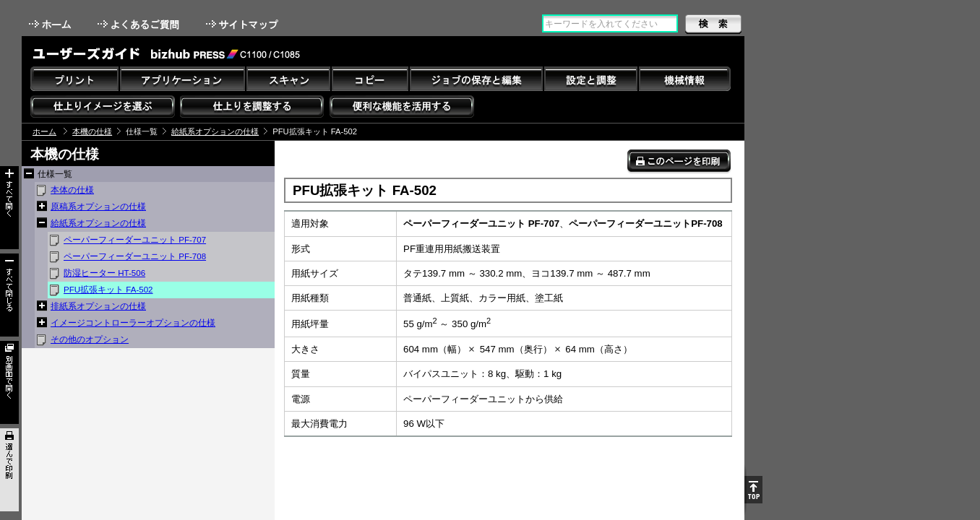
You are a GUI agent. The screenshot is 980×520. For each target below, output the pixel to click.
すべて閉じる (9, 295)
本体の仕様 (72, 190)
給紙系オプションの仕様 (215, 131)
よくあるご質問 (140, 24)
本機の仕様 (92, 131)
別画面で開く (9, 382)
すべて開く (9, 208)
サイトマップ (244, 24)
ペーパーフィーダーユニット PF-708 (135, 256)
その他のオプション (90, 339)
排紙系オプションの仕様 (98, 306)
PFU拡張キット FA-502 (108, 290)
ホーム (51, 24)
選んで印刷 (9, 470)
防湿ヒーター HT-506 (104, 273)
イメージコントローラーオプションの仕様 (133, 323)
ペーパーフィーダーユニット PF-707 (135, 240)
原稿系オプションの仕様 (98, 207)
